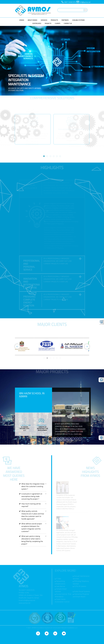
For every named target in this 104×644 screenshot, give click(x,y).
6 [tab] (60, 156)
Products (54, 20)
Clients (58, 23)
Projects (48, 23)
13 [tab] (71, 440)
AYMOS (22, 20)
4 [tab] (54, 156)
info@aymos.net (85, 2)
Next (92, 132)
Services (44, 20)
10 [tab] (59, 440)
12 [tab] (67, 440)
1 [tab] (44, 156)
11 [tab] (63, 440)
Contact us (68, 23)
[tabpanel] (33, 132)
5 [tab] (57, 156)
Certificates (37, 23)
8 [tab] (76, 439)
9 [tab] (80, 439)
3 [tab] (50, 156)
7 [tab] (73, 439)
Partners (65, 20)
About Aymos (32, 20)
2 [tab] (47, 156)
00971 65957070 (70, 2)
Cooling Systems (78, 20)
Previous (12, 132)
